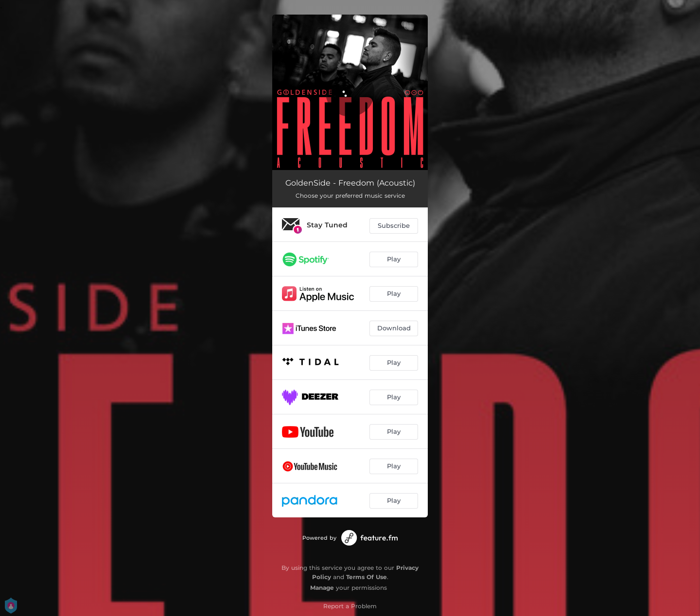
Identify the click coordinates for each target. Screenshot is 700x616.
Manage (322, 588)
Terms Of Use (367, 577)
